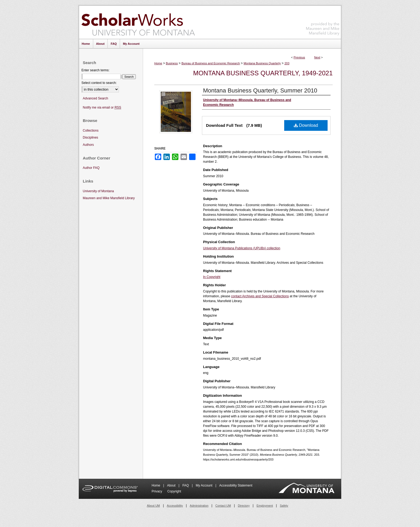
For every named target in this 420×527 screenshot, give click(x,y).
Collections (91, 131)
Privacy (157, 491)
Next (317, 57)
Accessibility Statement (236, 485)
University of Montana (98, 191)
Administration (199, 506)
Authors (88, 145)
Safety (284, 506)
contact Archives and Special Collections (260, 296)
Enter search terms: (95, 70)
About (172, 485)
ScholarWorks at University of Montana (138, 22)
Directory (244, 506)
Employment (265, 506)
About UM (153, 506)
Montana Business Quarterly (262, 63)
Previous (299, 57)
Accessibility (175, 506)
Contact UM (223, 506)
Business (172, 63)
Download (306, 125)
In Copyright (212, 277)
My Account (205, 485)
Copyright (174, 491)
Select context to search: (99, 83)
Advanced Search (95, 98)
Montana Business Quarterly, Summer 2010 (260, 90)
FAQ (186, 485)
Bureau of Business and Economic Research (211, 63)
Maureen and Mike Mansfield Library (323, 21)
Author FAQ (91, 168)
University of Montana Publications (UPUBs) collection (242, 248)
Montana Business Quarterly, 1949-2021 (263, 73)
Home (158, 63)
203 (287, 63)
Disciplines (90, 138)
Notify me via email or (102, 108)
